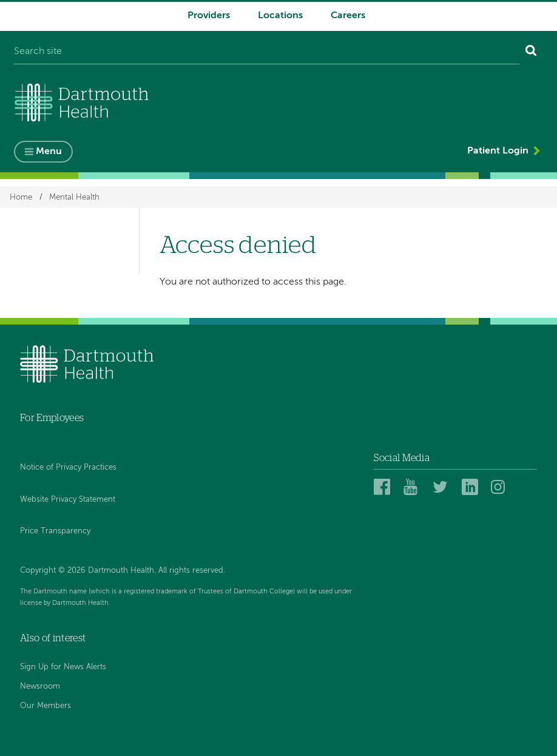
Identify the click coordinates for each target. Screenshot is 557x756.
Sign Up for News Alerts (63, 667)
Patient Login (498, 151)
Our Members (46, 706)
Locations (280, 16)
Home (21, 197)
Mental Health (74, 197)
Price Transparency (55, 531)
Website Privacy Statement (68, 500)
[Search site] (267, 52)
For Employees (52, 418)
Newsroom (40, 687)
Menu (49, 152)
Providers (209, 16)
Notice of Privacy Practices (68, 467)
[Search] (531, 52)
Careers (348, 16)
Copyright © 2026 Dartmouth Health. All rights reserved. (123, 571)
